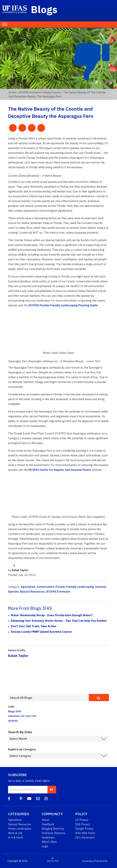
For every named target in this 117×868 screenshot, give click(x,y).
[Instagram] (46, 799)
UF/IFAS (13, 721)
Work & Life (15, 833)
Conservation (46, 587)
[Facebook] (9, 799)
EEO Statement (85, 837)
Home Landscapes (20, 829)
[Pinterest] (21, 799)
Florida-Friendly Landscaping (75, 587)
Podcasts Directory (54, 833)
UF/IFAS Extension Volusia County (40, 92)
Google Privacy (84, 829)
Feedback (48, 824)
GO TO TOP (53, 861)
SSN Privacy (83, 824)
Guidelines (48, 837)
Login (45, 846)
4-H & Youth (16, 837)
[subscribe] (51, 790)
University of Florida (92, 861)
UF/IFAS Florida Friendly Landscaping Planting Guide (63, 305)
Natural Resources (32, 592)
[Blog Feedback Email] (38, 799)
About (45, 820)
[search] (99, 698)
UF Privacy (82, 820)
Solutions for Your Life (22, 716)
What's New (49, 842)
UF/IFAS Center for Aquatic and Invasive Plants (60, 470)
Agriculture (28, 587)
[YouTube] (29, 799)
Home (12, 92)
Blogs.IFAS (15, 711)
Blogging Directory (53, 829)
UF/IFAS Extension (58, 592)
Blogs (44, 9)
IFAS (105, 861)
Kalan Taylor (18, 656)
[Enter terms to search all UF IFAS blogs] (48, 698)
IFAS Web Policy (85, 833)
